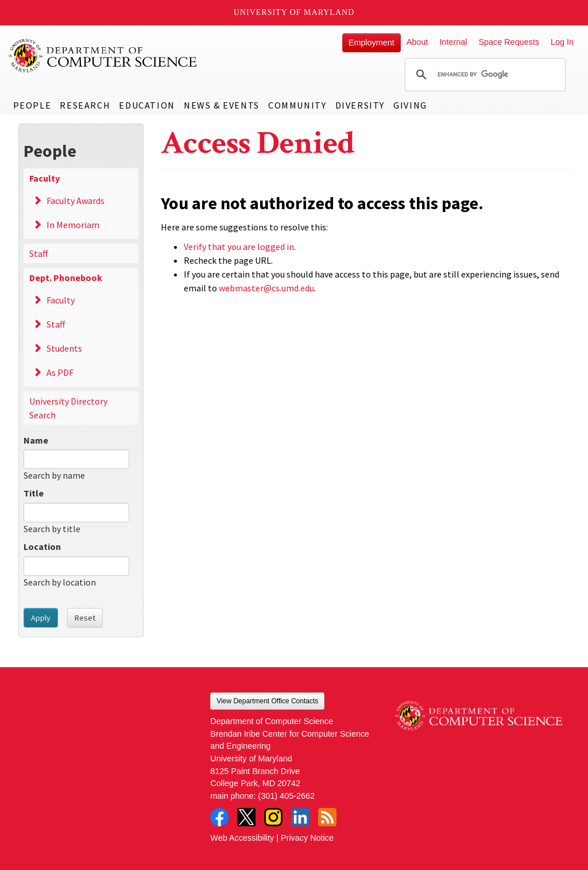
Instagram (273, 817)
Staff (38, 253)
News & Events (222, 105)
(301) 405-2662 (287, 796)
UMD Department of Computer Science (103, 56)
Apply (41, 618)
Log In (562, 42)
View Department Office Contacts (267, 701)
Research (85, 105)
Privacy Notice (307, 838)
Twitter (246, 817)
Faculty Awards (76, 201)
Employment (372, 43)
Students (64, 348)
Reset (85, 618)
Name (36, 440)
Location (42, 546)
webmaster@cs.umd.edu (266, 288)
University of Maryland (294, 12)
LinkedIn (300, 817)
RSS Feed (327, 817)
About (417, 42)
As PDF (60, 372)
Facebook (219, 817)
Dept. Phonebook (66, 278)
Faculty (45, 178)
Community (297, 105)
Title (34, 493)
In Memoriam (73, 225)
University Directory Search (68, 408)
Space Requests (509, 42)
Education (147, 105)
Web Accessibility (242, 838)
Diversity (360, 105)
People (32, 105)
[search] (483, 75)
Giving (410, 105)
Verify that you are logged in (239, 247)
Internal (453, 42)
